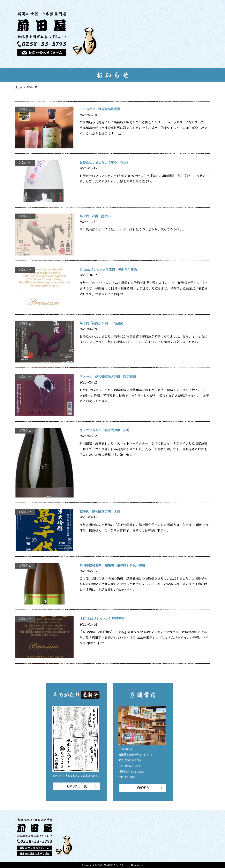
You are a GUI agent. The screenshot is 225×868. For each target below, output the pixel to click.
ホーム (19, 87)
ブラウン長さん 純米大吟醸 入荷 (111, 430)
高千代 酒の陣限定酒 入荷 (105, 512)
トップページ (133, 34)
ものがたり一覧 (76, 786)
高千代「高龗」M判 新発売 (107, 323)
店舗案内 (201, 34)
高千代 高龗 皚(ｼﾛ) (99, 216)
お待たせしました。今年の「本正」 (111, 163)
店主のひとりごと (187, 34)
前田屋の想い (146, 34)
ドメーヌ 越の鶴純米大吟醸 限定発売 (115, 377)
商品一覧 (160, 34)
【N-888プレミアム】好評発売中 (109, 619)
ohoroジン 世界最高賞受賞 (105, 109)
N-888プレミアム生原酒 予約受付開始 (115, 270)
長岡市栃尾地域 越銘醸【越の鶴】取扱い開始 (120, 565)
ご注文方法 (174, 34)
